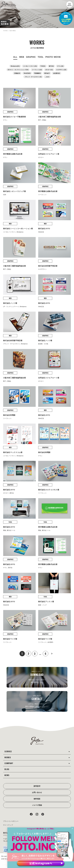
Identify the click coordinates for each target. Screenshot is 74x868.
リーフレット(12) (37, 70)
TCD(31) (43, 66)
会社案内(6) (57, 73)
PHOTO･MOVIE (53, 57)
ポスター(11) (49, 70)
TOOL (41, 57)
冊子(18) (51, 66)
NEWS (8, 770)
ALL (15, 57)
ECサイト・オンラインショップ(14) (18, 70)
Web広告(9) (27, 73)
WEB (22, 57)
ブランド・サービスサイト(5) (33, 77)
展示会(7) (47, 73)
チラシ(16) (60, 66)
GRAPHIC (31, 57)
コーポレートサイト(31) (30, 66)
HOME (6, 31)
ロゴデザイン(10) (61, 70)
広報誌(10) (17, 73)
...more (47, 77)
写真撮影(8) (37, 73)
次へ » (53, 648)
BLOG (7, 764)
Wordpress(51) (15, 66)
